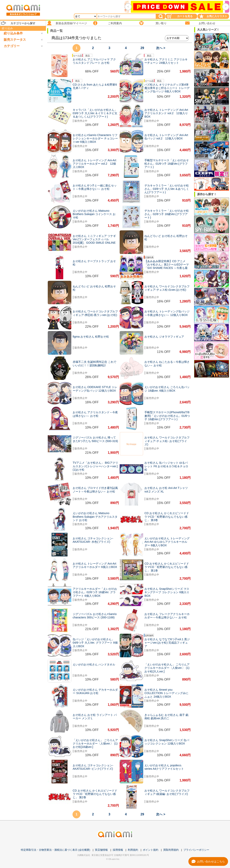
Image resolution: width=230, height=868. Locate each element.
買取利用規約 (171, 850)
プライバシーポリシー (196, 850)
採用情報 (118, 850)
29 (142, 48)
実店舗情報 (101, 850)
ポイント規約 (151, 850)
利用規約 (133, 850)
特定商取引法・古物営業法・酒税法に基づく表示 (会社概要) (55, 850)
